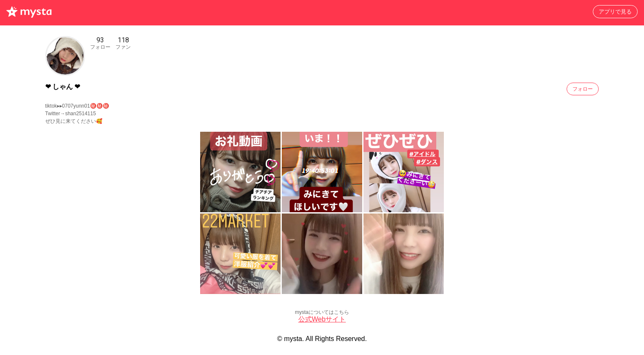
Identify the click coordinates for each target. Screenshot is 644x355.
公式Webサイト (322, 319)
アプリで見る (615, 12)
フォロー (583, 89)
